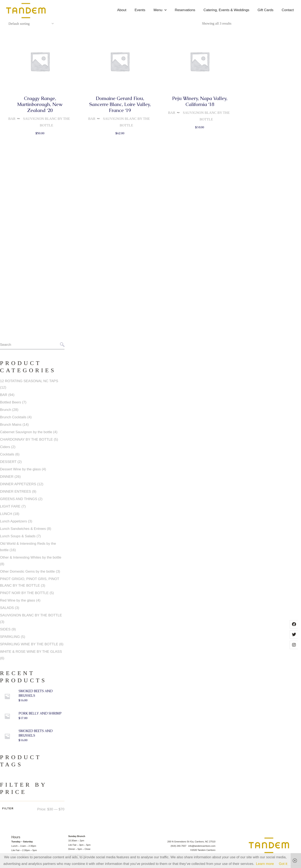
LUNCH (6, 516)
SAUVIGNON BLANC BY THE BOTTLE (47, 124)
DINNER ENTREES (15, 494)
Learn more (265, 864)
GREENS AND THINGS (19, 501)
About (122, 10)
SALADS (7, 610)
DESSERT (8, 464)
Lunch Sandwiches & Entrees (23, 531)
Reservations (185, 10)
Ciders (5, 449)
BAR (12, 121)
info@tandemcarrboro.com (202, 848)
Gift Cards (266, 10)
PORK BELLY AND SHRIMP (40, 716)
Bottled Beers (11, 405)
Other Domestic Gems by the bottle (27, 574)
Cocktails (7, 457)
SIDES (5, 632)
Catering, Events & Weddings (226, 10)
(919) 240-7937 (179, 848)
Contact (288, 10)
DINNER (7, 479)
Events (140, 10)
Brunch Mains (11, 427)
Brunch (6, 412)
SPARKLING (10, 639)
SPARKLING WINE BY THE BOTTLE (29, 647)
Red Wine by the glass (18, 603)
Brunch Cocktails (13, 420)
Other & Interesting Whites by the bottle (31, 560)
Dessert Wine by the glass (20, 472)
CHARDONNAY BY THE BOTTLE (26, 442)
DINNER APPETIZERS (18, 487)
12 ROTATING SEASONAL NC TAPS (29, 383)
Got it (283, 864)
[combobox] (31, 26)
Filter (8, 811)
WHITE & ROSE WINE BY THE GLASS (31, 654)
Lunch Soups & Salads (18, 538)
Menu (160, 10)
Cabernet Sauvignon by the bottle (26, 435)
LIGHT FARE (10, 509)
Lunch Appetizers (13, 524)
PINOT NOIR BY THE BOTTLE (24, 595)
